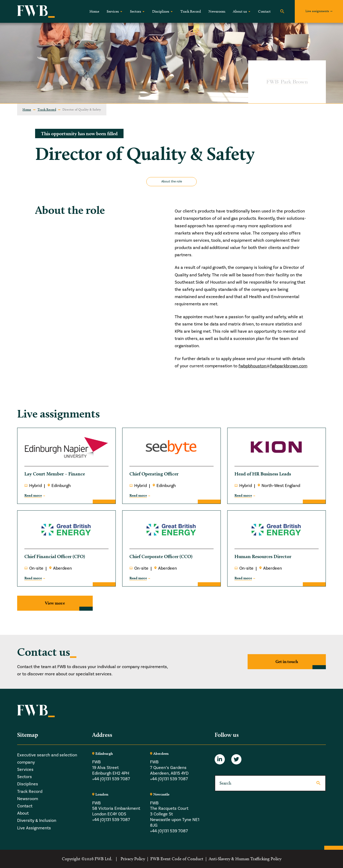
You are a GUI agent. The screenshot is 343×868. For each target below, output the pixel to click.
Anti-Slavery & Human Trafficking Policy (245, 859)
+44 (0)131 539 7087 (111, 779)
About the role (172, 182)
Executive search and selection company (47, 759)
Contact (264, 11)
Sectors (135, 11)
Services (113, 11)
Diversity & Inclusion (37, 821)
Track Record (191, 11)
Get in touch (287, 662)
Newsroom (217, 11)
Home (94, 11)
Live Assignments (34, 828)
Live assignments (317, 11)
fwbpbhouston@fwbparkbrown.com (273, 366)
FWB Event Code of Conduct (177, 859)
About (23, 813)
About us (240, 11)
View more (55, 603)
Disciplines (161, 11)
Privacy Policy (133, 859)
